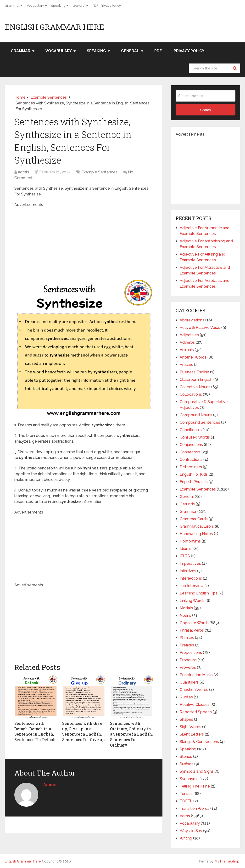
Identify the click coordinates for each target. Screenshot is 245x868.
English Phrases (194, 482)
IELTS (185, 556)
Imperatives (190, 563)
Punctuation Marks (196, 675)
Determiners (191, 467)
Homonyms (190, 541)
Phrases (187, 638)
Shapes (186, 719)
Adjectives (189, 335)
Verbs (185, 816)
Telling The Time (195, 786)
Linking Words (192, 601)
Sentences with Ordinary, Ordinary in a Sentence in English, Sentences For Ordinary (131, 734)
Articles (186, 365)
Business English (194, 372)
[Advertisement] (95, 241)
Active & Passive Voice (200, 328)
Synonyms (189, 779)
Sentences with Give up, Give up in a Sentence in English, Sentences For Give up (83, 731)
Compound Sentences (200, 422)
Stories (186, 757)
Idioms (186, 549)
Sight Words (190, 727)
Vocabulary (35, 6)
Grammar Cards (194, 519)
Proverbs (188, 667)
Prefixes (187, 645)
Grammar (12, 6)
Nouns (185, 615)
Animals (187, 350)
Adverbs (187, 342)
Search (235, 68)
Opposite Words (194, 623)
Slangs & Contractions (199, 742)
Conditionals (191, 430)
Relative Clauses (195, 705)
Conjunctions (191, 445)
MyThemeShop (227, 861)
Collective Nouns (195, 387)
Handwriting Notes (196, 534)
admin (23, 172)
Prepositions (191, 653)
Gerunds (187, 504)
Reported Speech (196, 712)
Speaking (58, 6)
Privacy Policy (111, 6)
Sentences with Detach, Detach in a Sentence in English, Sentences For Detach (35, 731)
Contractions (191, 460)
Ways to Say (191, 831)
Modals (186, 608)
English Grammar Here (54, 27)
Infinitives (188, 571)
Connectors (190, 452)
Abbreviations (192, 320)
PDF (95, 6)
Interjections (191, 578)
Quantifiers (189, 682)
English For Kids (194, 474)
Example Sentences (99, 172)
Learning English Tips (199, 593)
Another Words (193, 357)
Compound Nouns (196, 415)
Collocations (191, 394)
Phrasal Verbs (192, 630)
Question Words (194, 690)
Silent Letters (192, 734)
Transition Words (195, 808)
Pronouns (188, 660)
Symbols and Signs (197, 771)
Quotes (186, 697)
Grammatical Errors (197, 526)
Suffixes (187, 764)
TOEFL (186, 801)
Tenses (186, 794)
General (79, 6)
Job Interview (192, 586)
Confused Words (195, 437)
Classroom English (196, 380)
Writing (186, 838)
